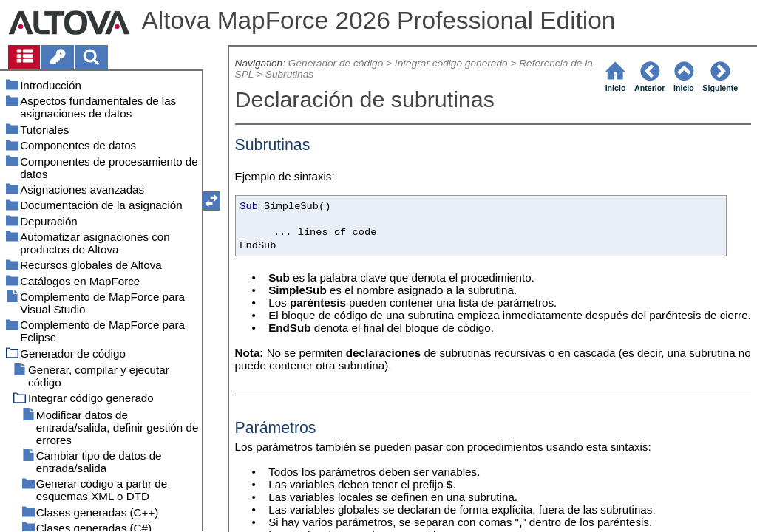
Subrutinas (289, 74)
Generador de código (336, 63)
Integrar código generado (451, 63)
